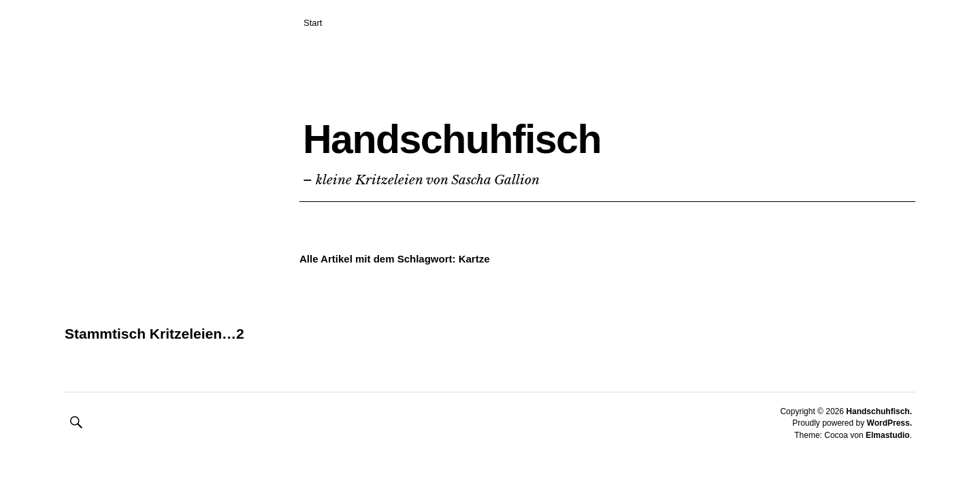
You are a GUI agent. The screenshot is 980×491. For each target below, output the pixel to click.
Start (313, 23)
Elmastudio (888, 456)
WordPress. (889, 443)
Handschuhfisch (510, 134)
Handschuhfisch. (879, 432)
